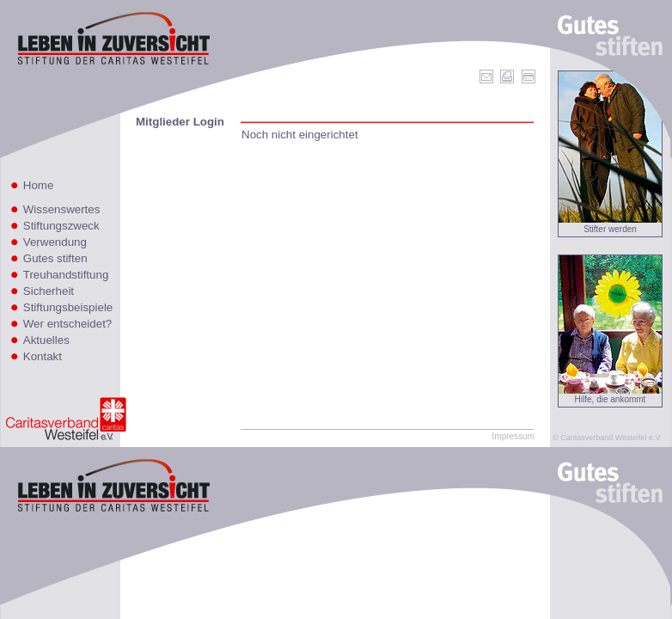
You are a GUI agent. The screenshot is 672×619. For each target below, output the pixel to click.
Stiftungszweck (61, 226)
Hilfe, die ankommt (611, 399)
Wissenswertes (62, 209)
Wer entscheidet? (67, 324)
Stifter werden (610, 229)
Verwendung (55, 242)
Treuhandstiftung (66, 275)
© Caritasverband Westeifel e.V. (607, 438)
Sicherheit (49, 291)
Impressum (513, 436)
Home (39, 185)
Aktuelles (46, 340)
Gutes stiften (55, 258)
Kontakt (43, 356)
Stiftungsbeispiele (68, 307)
